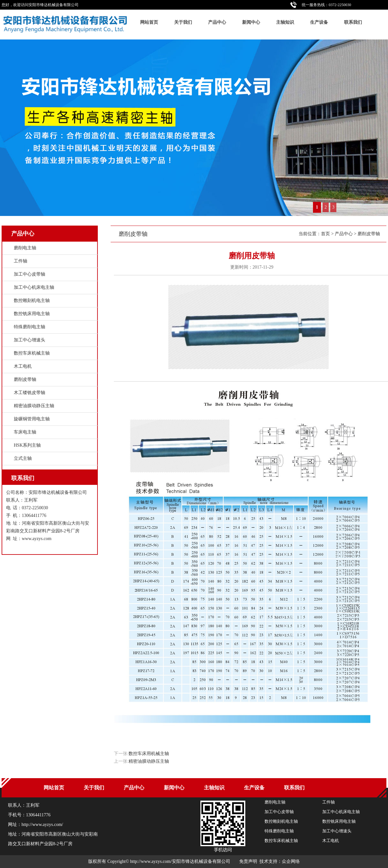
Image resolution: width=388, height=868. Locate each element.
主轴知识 (285, 22)
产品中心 (217, 22)
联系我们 (353, 22)
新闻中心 (251, 22)
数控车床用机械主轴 (149, 754)
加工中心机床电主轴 (34, 287)
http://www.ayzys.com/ (42, 825)
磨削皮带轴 (369, 234)
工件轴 (21, 261)
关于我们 (183, 22)
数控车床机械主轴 (32, 353)
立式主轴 (23, 458)
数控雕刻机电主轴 (32, 301)
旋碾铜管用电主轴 (32, 419)
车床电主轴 (25, 432)
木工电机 (23, 366)
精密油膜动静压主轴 (149, 761)
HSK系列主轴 (27, 445)
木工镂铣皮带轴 (30, 393)
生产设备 (319, 22)
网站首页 (149, 22)
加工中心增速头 (30, 340)
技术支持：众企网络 (280, 861)
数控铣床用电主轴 (32, 314)
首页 (325, 234)
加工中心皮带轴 (30, 274)
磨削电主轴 (25, 248)
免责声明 (248, 861)
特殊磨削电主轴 (30, 327)
